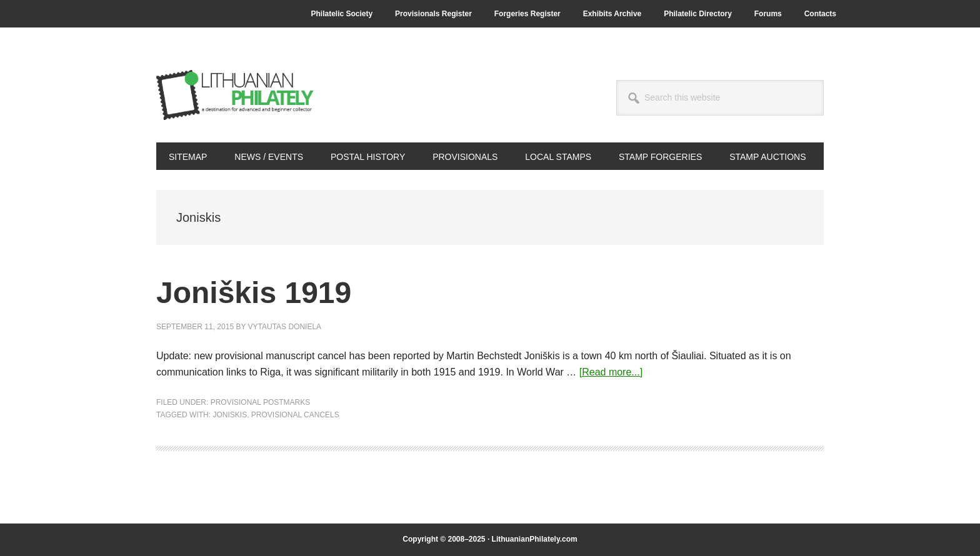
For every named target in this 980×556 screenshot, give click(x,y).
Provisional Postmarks (261, 402)
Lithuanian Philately (241, 95)
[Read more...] (611, 372)
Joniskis (230, 415)
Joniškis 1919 (254, 293)
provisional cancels (295, 415)
